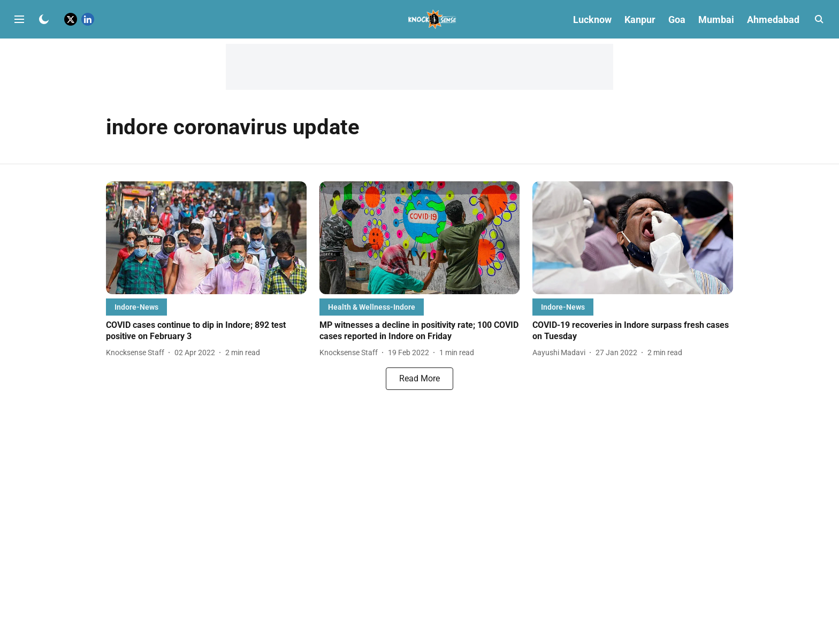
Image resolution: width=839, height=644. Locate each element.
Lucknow (592, 20)
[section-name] (136, 307)
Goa (677, 20)
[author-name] (137, 353)
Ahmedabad (773, 20)
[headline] (206, 331)
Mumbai (716, 20)
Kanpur (640, 20)
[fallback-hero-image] (206, 238)
